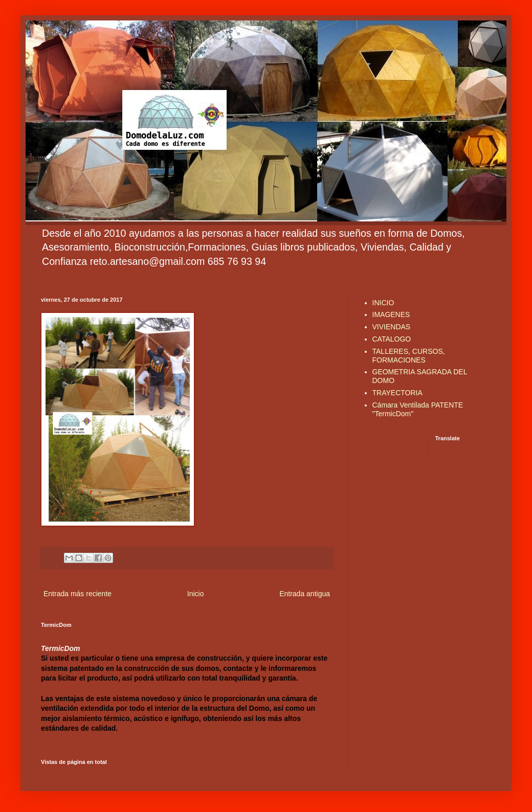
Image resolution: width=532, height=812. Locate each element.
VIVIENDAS (392, 327)
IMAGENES (391, 314)
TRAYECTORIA (397, 393)
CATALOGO (392, 339)
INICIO (383, 303)
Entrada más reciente (77, 594)
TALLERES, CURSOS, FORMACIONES (409, 356)
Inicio (196, 594)
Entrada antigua (305, 594)
